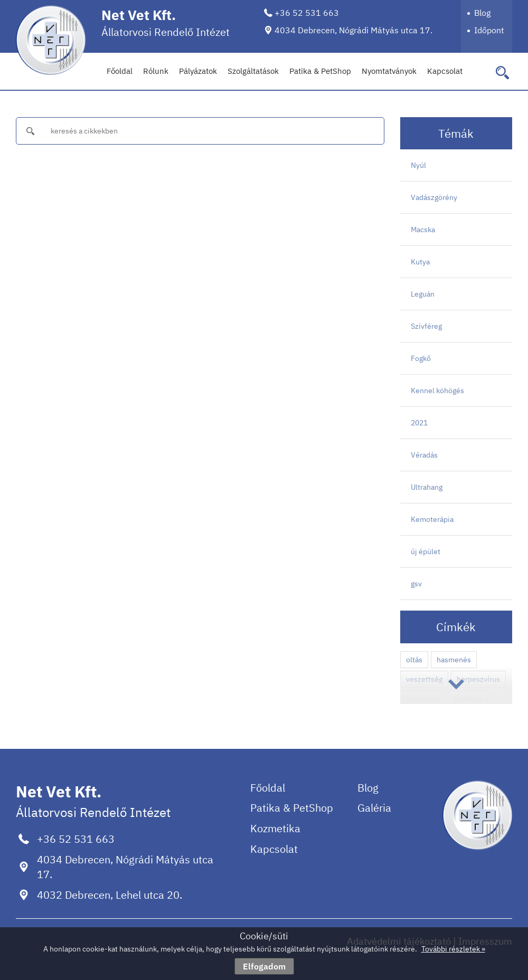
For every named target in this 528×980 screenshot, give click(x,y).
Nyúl (418, 165)
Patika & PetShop (320, 71)
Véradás (424, 455)
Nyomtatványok (389, 71)
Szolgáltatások (253, 71)
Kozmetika (275, 828)
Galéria (374, 808)
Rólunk (156, 71)
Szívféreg (426, 326)
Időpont (489, 30)
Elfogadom (264, 966)
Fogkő (421, 358)
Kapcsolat (445, 71)
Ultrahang (427, 487)
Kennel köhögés (437, 391)
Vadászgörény (434, 197)
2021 (419, 423)
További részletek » (453, 949)
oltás (414, 660)
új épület (426, 551)
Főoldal (120, 71)
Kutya (420, 262)
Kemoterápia (432, 519)
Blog (482, 13)
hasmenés (454, 660)
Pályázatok (198, 71)
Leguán (423, 294)
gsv (416, 584)
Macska (423, 230)
